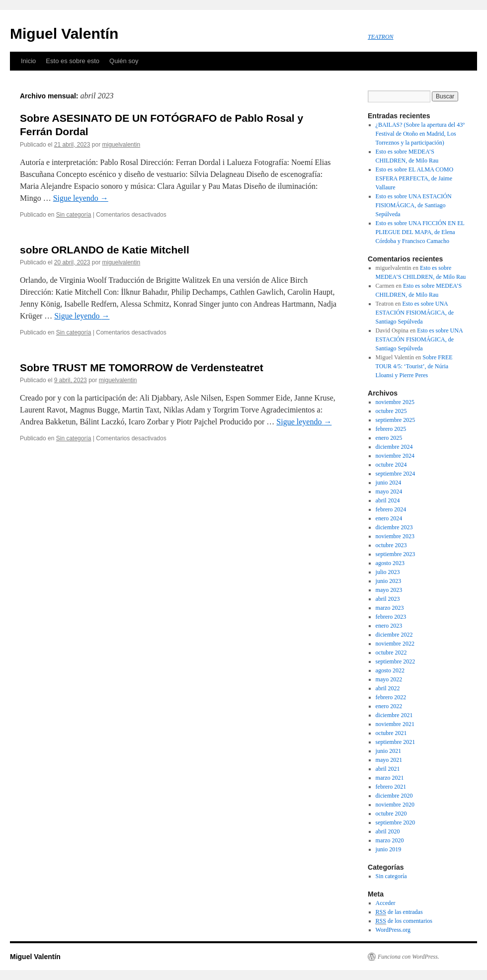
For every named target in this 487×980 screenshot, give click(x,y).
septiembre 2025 (396, 420)
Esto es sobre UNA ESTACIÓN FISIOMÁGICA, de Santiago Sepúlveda (414, 205)
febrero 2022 (391, 697)
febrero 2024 (391, 509)
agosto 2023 (390, 563)
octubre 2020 (391, 814)
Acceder (386, 903)
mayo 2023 (389, 590)
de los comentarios (404, 921)
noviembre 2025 (395, 402)
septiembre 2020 (396, 822)
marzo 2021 (390, 778)
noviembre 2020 (395, 805)
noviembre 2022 (395, 644)
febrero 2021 (391, 787)
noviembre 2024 (395, 456)
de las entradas (399, 912)
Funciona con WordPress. (408, 957)
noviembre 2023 (395, 536)
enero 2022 (389, 706)
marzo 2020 (390, 840)
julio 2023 (388, 572)
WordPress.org (393, 930)
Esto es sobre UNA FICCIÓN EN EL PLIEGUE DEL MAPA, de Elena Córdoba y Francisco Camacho (420, 232)
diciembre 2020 (394, 796)
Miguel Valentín (64, 34)
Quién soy (124, 61)
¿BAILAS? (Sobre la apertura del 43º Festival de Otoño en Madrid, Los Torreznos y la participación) (420, 134)
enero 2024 (389, 518)
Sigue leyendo (81, 198)
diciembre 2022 (394, 635)
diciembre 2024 (394, 447)
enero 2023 (389, 626)
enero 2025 (389, 438)
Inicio (28, 61)
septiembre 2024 (396, 474)
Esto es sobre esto (73, 61)
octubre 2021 (391, 733)
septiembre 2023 (396, 554)
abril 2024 (388, 500)
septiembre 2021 (396, 742)
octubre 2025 (391, 411)
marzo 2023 (390, 608)
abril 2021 (388, 769)
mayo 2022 (389, 679)
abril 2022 (388, 688)
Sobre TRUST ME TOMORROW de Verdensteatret (142, 367)
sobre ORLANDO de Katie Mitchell (105, 250)
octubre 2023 (391, 545)
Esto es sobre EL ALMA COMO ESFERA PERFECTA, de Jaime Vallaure (415, 178)
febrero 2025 (391, 429)
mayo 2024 (389, 491)
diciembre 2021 (394, 715)
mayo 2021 (389, 760)
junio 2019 (389, 849)
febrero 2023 (391, 617)
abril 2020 (388, 831)
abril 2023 (388, 599)
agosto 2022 (390, 670)
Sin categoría (74, 215)
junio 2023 (389, 581)
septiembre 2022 (396, 661)
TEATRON (381, 37)
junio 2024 (389, 483)
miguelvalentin (122, 145)
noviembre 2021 (395, 724)
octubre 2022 (391, 653)
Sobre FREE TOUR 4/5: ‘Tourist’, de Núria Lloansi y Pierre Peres (414, 366)
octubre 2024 (391, 465)
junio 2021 (389, 751)
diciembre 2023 (394, 527)
